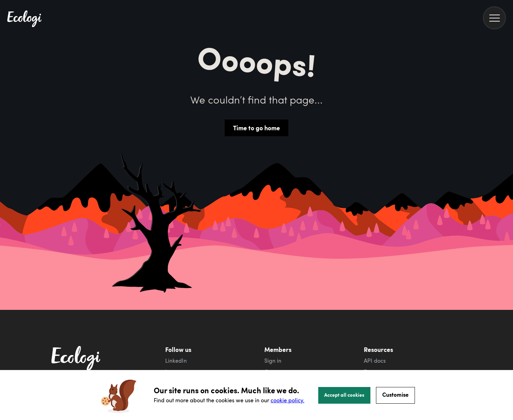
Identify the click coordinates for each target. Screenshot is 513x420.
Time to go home (256, 128)
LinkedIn (176, 361)
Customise (395, 394)
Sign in (273, 361)
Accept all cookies (344, 395)
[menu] (494, 18)
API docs (375, 361)
